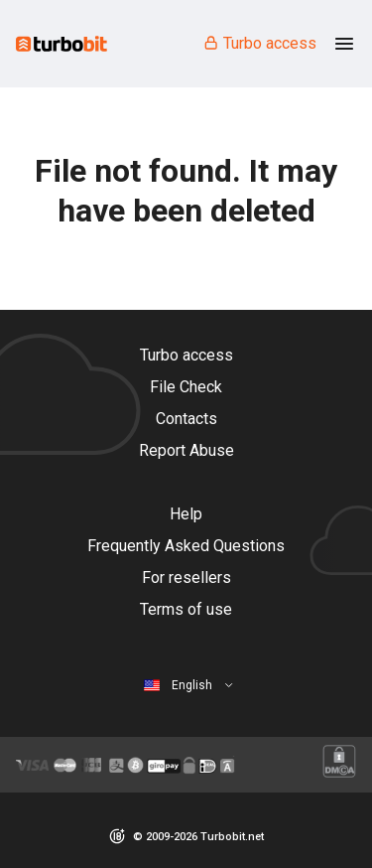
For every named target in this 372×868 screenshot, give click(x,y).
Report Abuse (186, 450)
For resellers (186, 578)
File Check (186, 387)
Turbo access (259, 43)
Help (186, 514)
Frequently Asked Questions (186, 546)
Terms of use (186, 609)
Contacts (186, 419)
